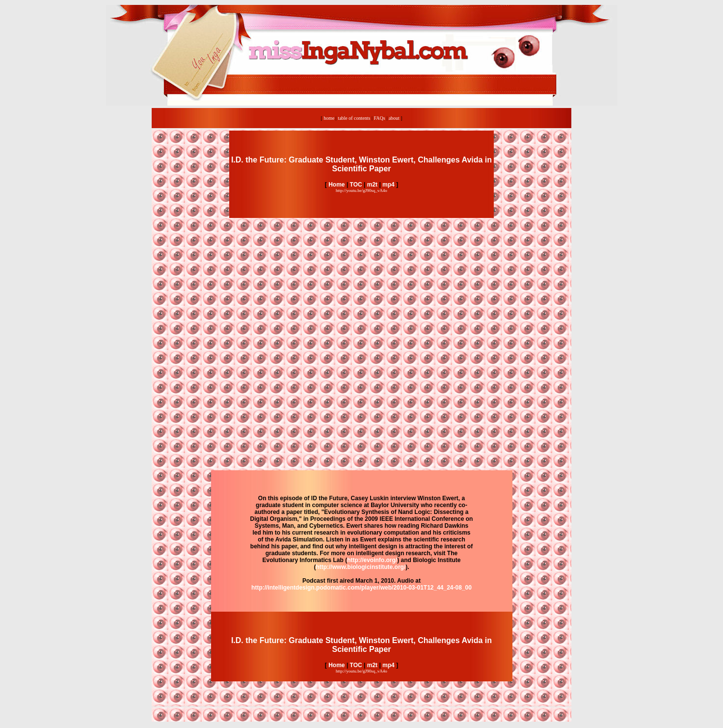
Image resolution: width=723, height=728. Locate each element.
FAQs (379, 118)
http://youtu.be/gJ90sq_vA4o (361, 190)
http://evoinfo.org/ (372, 560)
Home (336, 185)
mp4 (388, 185)
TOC (356, 185)
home (329, 118)
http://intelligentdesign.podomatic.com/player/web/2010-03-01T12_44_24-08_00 (361, 588)
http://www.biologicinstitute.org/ (361, 567)
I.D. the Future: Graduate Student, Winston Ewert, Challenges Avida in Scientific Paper (361, 164)
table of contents (354, 118)
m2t (372, 185)
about (394, 118)
